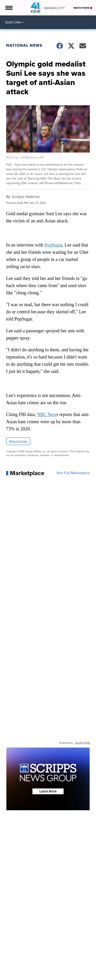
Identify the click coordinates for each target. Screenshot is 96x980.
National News (24, 45)
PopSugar (53, 245)
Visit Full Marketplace (73, 473)
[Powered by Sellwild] (82, 743)
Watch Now (83, 8)
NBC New (47, 414)
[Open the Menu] (9, 8)
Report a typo (18, 441)
